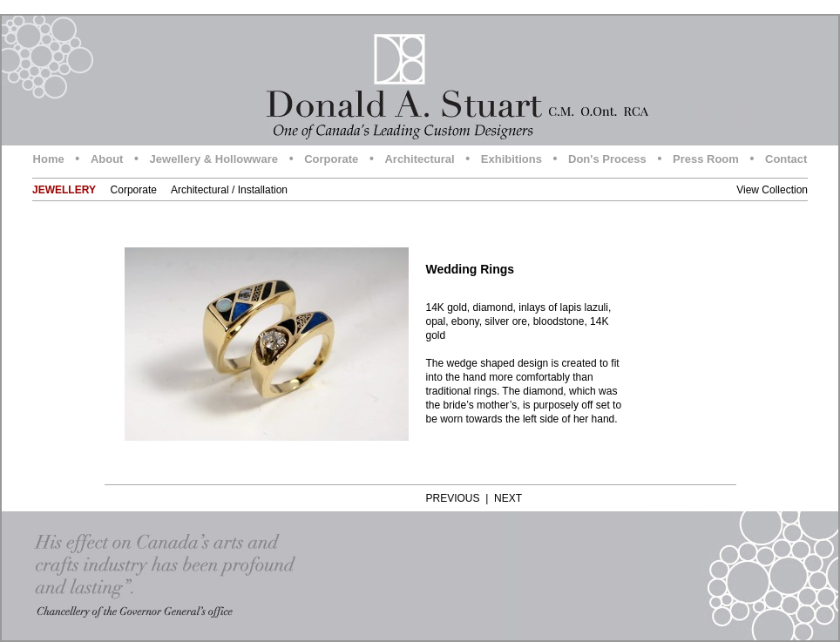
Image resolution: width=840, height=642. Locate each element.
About (107, 159)
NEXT (508, 498)
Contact (786, 159)
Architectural (419, 159)
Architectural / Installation (229, 190)
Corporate (331, 159)
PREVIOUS (453, 498)
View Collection (772, 190)
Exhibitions (511, 159)
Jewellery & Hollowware (214, 159)
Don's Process (607, 159)
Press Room (706, 159)
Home (49, 159)
